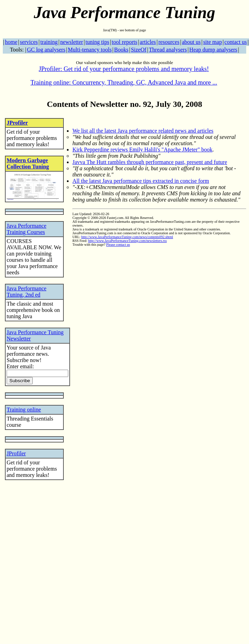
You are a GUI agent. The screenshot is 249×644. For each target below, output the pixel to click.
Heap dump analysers (213, 50)
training (49, 42)
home (11, 42)
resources (169, 42)
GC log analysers (46, 50)
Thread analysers (168, 50)
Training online (24, 410)
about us (191, 42)
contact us (235, 42)
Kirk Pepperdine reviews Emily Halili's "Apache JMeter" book (142, 150)
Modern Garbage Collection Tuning (28, 163)
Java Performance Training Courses (26, 229)
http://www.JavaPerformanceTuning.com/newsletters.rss (127, 241)
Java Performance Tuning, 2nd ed (26, 292)
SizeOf (139, 50)
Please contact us (118, 245)
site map (212, 42)
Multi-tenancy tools (90, 50)
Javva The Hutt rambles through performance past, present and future (150, 162)
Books (121, 50)
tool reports (124, 42)
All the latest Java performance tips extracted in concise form (141, 181)
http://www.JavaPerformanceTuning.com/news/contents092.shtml (127, 237)
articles (148, 42)
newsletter (72, 42)
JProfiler (17, 123)
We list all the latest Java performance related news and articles (143, 131)
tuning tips (98, 42)
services (29, 42)
